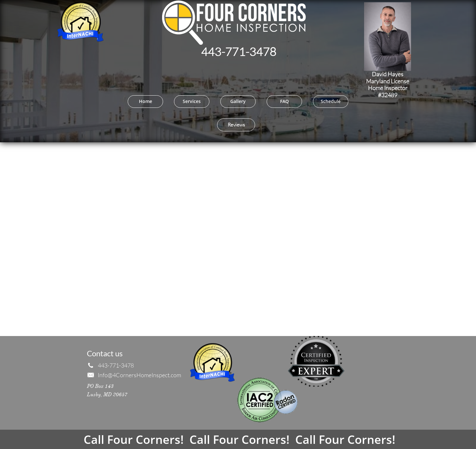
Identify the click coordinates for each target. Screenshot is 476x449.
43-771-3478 (242, 51)
